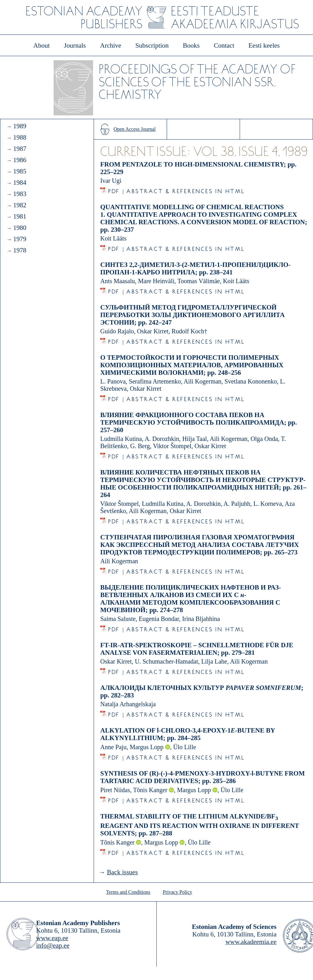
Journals (75, 45)
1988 (20, 137)
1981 (20, 216)
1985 (20, 171)
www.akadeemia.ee (251, 942)
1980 (20, 228)
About (42, 45)
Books (191, 45)
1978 (20, 250)
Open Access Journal (134, 129)
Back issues (122, 872)
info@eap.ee (53, 946)
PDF (114, 190)
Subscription (152, 45)
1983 (20, 194)
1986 (20, 160)
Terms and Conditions (128, 892)
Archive (111, 45)
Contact (224, 45)
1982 (20, 205)
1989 (20, 126)
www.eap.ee (52, 938)
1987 (20, 149)
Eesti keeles (264, 45)
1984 (20, 183)
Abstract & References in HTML (185, 190)
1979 (20, 239)
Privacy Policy (178, 892)
